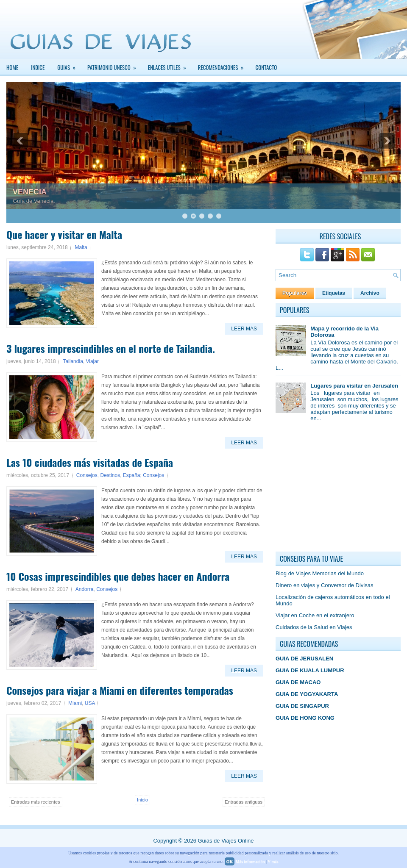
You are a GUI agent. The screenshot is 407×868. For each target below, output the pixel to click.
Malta (81, 247)
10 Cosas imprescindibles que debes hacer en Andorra (118, 576)
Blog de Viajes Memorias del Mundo (320, 573)
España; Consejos (144, 475)
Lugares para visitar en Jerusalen (354, 386)
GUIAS (69, 65)
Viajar (92, 361)
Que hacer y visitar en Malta (64, 234)
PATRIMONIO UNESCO (114, 65)
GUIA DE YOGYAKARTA (307, 694)
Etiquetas (334, 293)
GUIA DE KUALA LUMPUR (310, 670)
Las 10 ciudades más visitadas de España (90, 462)
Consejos (87, 475)
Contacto (266, 67)
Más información (250, 861)
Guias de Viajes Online (226, 841)
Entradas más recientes (36, 802)
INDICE (38, 67)
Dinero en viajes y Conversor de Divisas (324, 585)
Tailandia (73, 361)
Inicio (142, 800)
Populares (295, 293)
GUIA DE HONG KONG (305, 718)
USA (90, 703)
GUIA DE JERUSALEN (304, 659)
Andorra (85, 589)
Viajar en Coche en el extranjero (315, 615)
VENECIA (30, 192)
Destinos (110, 475)
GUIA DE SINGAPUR (302, 706)
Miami (75, 703)
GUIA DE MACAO (298, 682)
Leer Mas (244, 329)
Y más (273, 861)
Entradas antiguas (244, 802)
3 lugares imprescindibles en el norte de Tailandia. (111, 348)
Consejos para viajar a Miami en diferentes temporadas (120, 690)
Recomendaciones (224, 65)
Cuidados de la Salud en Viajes (314, 627)
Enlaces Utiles (170, 65)
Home (12, 67)
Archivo (370, 293)
